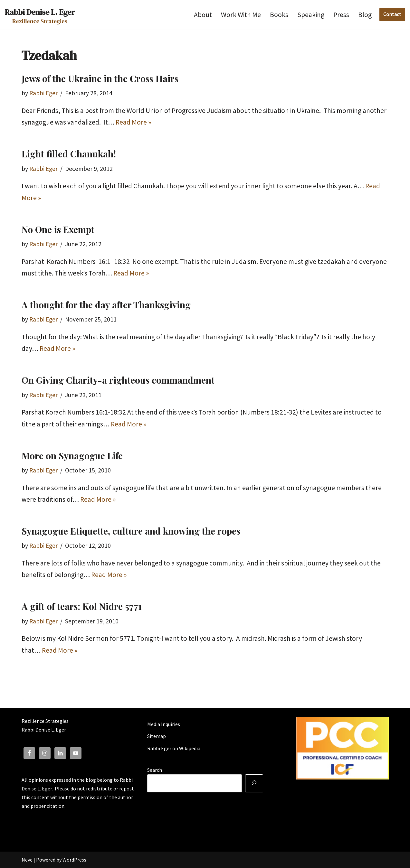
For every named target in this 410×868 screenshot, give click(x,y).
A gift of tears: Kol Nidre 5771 (82, 606)
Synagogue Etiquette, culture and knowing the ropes (131, 531)
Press (341, 15)
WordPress (74, 860)
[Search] (254, 783)
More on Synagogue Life (72, 456)
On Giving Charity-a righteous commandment (118, 380)
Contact (392, 14)
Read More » (133, 122)
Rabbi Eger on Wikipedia (174, 748)
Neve (27, 860)
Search (155, 770)
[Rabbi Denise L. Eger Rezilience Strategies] (40, 14)
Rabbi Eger (43, 93)
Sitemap (157, 736)
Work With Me (241, 15)
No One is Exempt (58, 229)
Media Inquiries (164, 724)
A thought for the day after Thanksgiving (106, 305)
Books (279, 15)
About (203, 15)
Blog (365, 15)
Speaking (311, 15)
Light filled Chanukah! (69, 154)
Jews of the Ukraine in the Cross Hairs (100, 78)
